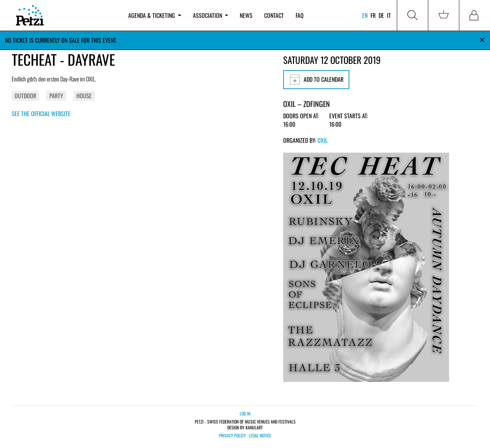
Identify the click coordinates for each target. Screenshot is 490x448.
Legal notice (260, 436)
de (381, 15)
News (246, 15)
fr (373, 15)
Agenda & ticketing (155, 15)
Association (210, 15)
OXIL (322, 140)
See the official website (41, 114)
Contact (274, 15)
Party (56, 96)
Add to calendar (316, 80)
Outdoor (25, 96)
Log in (245, 413)
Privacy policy (232, 436)
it (389, 15)
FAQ (300, 15)
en (365, 15)
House (84, 96)
